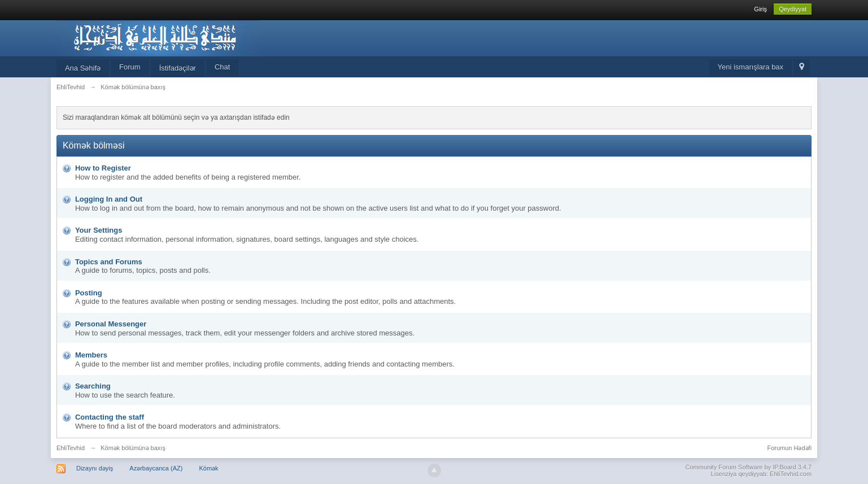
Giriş (760, 9)
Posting (89, 293)
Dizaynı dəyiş (95, 468)
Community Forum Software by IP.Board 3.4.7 (749, 467)
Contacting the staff (110, 417)
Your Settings (99, 230)
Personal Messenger (111, 324)
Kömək (208, 468)
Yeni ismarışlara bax (751, 67)
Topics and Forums (109, 262)
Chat (222, 67)
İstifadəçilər (178, 68)
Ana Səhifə (83, 68)
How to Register (103, 168)
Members (91, 355)
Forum (130, 67)
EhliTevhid (71, 448)
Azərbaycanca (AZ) (156, 468)
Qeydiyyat (793, 9)
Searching (93, 386)
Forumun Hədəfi (789, 448)
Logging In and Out (109, 199)
